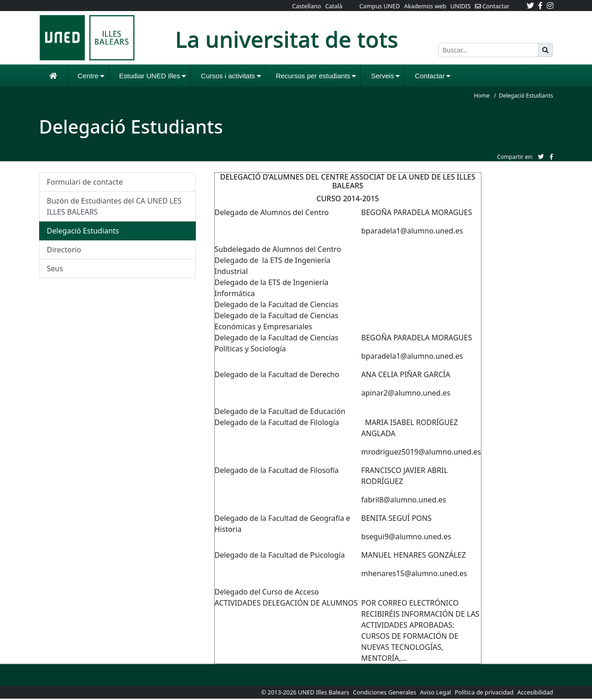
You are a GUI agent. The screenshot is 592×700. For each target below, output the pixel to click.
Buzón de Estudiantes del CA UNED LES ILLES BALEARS (114, 206)
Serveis (385, 76)
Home (482, 96)
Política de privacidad (484, 692)
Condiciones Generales (385, 692)
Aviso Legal (435, 692)
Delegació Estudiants (83, 231)
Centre (91, 76)
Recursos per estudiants (316, 76)
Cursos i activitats (231, 76)
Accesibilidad (535, 692)
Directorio (64, 250)
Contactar (433, 76)
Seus (55, 268)
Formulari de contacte (85, 182)
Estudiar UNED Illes (153, 76)
